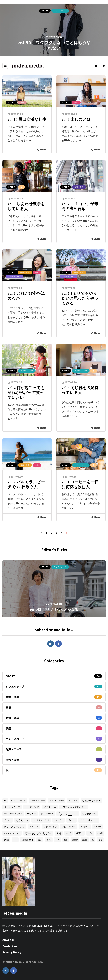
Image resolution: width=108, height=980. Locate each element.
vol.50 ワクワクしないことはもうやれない (54, 45)
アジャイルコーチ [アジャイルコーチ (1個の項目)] (37, 800)
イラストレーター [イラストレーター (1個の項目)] (57, 800)
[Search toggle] (104, 66)
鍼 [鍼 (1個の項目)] (93, 840)
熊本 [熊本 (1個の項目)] (57, 840)
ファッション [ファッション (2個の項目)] (50, 827)
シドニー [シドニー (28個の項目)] (68, 814)
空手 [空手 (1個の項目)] (66, 840)
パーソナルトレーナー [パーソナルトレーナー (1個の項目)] (89, 820)
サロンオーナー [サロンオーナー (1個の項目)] (47, 813)
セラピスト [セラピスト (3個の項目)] (22, 820)
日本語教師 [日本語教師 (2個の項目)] (27, 840)
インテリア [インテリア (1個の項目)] (73, 800)
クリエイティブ (60, 11)
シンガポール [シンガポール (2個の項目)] (89, 814)
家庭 (22, 102)
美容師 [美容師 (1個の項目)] (75, 840)
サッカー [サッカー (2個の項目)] (31, 814)
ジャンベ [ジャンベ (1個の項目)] (8, 820)
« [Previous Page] (42, 533)
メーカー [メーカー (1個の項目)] (98, 827)
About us (9, 940)
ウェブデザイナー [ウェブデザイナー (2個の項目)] (91, 800)
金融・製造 (79, 187)
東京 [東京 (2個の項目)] (49, 840)
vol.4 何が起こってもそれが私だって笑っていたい (26, 393)
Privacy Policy (12, 952)
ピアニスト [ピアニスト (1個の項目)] (34, 827)
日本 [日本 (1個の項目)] (15, 840)
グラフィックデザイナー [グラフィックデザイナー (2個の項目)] (73, 807)
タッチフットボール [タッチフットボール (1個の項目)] (41, 820)
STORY (45, 11)
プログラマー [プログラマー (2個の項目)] (69, 827)
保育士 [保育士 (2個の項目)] (80, 833)
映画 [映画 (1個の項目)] (40, 840)
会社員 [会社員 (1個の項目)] (69, 833)
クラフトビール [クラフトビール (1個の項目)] (50, 807)
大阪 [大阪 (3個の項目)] (90, 833)
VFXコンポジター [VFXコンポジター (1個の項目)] (18, 800)
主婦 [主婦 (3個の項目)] (59, 833)
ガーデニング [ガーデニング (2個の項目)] (32, 807)
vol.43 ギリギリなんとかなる (54, 609)
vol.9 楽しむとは (76, 119)
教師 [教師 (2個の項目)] (6, 840)
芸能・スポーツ (14, 276)
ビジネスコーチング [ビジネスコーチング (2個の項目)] (14, 827)
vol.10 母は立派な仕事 (27, 119)
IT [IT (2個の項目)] (5, 800)
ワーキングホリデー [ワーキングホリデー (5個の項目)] (38, 833)
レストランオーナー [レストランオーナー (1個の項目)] (12, 833)
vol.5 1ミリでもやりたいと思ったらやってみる (80, 298)
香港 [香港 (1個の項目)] (100, 840)
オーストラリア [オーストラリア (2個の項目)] (12, 807)
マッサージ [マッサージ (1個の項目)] (85, 827)
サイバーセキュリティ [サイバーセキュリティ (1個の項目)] (13, 813)
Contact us (10, 946)
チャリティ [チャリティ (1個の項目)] (58, 820)
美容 (76, 102)
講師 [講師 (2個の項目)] (85, 840)
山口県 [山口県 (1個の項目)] (100, 833)
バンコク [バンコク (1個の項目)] (71, 820)
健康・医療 (25, 272)
